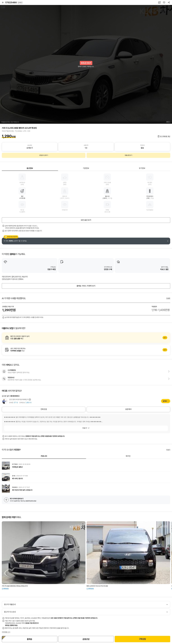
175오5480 (14, 2)
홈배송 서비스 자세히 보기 (86, 286)
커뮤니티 (44, 456)
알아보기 (86, 338)
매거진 (128, 456)
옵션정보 (30, 168)
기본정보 (86, 168)
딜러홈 (165, 401)
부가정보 (142, 168)
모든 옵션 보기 (86, 220)
